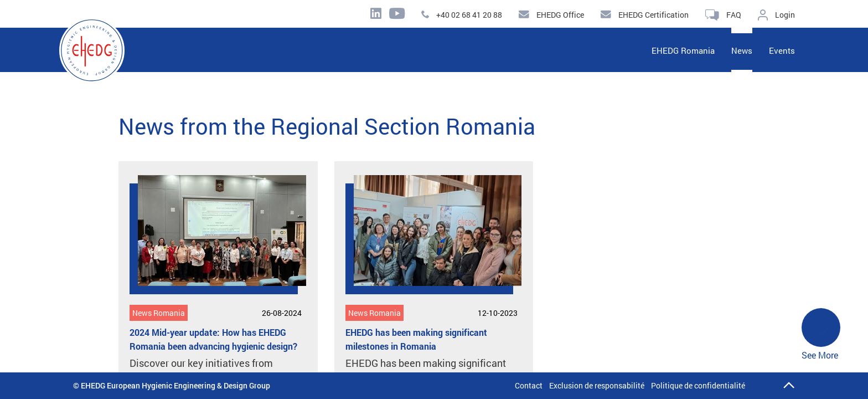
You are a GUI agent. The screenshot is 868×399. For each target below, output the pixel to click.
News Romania (159, 313)
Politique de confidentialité (698, 385)
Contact (529, 385)
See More (821, 334)
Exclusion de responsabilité (597, 385)
